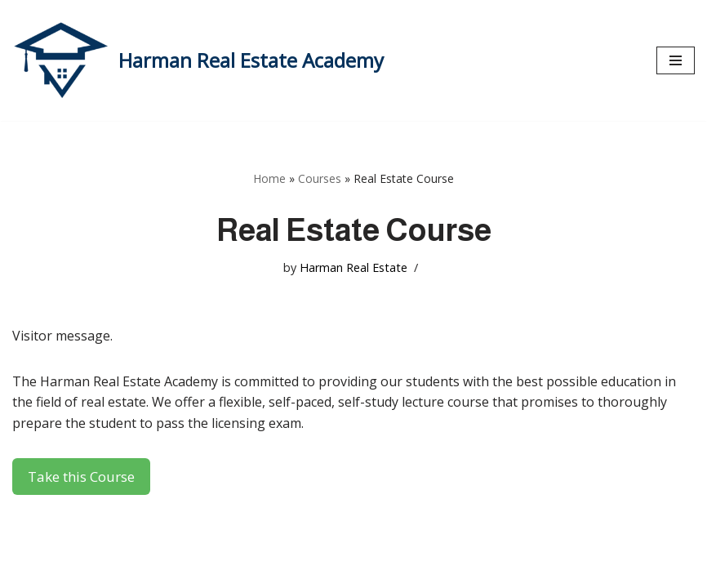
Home (269, 178)
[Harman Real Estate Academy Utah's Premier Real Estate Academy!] (198, 60)
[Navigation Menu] (676, 60)
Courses (320, 178)
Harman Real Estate (353, 267)
